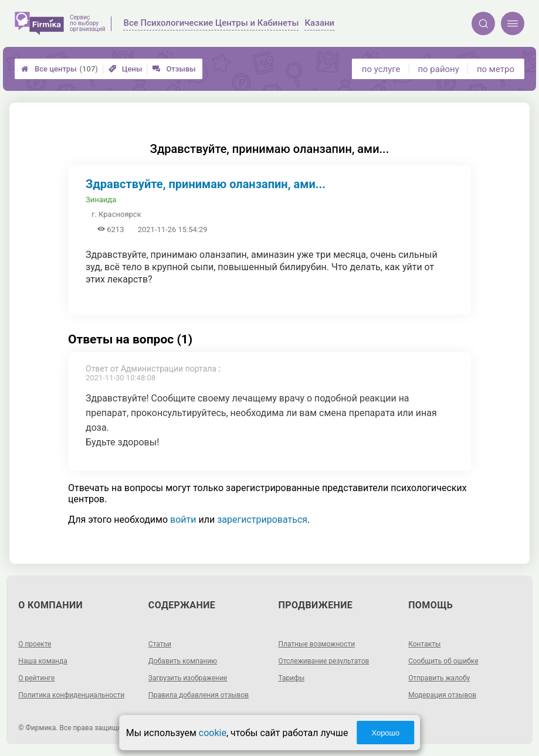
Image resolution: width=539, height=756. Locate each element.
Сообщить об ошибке (443, 661)
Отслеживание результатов (324, 661)
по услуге (381, 69)
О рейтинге (36, 678)
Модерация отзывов (442, 695)
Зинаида (101, 200)
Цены (126, 69)
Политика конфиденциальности (71, 695)
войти (183, 520)
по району (438, 69)
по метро (496, 69)
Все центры (60, 69)
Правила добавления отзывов (199, 695)
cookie (213, 733)
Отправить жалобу (439, 678)
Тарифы (292, 678)
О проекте (35, 644)
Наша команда (43, 661)
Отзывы (174, 69)
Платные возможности (317, 644)
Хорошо (385, 733)
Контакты (424, 644)
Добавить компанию (183, 661)
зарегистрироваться (262, 520)
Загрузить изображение (188, 678)
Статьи (160, 644)
